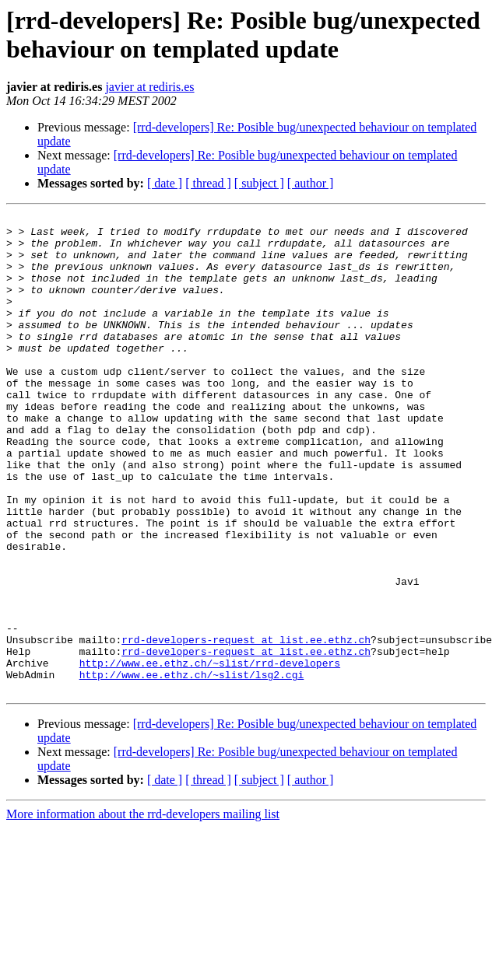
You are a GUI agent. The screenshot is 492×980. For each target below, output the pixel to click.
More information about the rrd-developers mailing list (143, 910)
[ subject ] (259, 183)
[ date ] (165, 183)
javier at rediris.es (149, 87)
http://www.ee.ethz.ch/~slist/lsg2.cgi (192, 768)
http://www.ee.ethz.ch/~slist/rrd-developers (210, 754)
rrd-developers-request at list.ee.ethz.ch (246, 726)
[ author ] (311, 183)
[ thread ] (208, 183)
